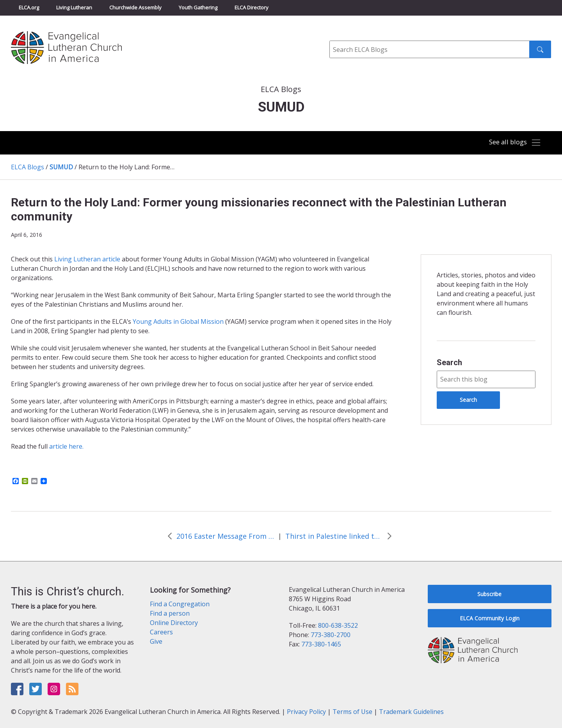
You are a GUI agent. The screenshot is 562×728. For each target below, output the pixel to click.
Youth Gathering (198, 7)
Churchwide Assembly (135, 7)
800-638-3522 (338, 625)
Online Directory (174, 623)
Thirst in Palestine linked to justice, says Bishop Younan (334, 536)
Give (156, 641)
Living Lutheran (74, 7)
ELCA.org (29, 7)
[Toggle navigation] (513, 143)
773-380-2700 (331, 635)
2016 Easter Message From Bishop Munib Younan (225, 536)
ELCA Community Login (490, 618)
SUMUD (61, 167)
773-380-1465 (321, 644)
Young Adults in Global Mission (177, 321)
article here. (66, 446)
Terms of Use (352, 712)
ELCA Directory (252, 7)
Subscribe (489, 594)
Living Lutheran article (87, 259)
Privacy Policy (306, 712)
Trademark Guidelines (411, 712)
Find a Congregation (180, 604)
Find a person (170, 613)
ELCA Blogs (28, 167)
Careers (161, 632)
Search (449, 362)
